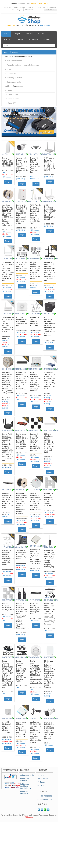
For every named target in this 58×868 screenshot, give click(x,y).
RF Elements (33, 40)
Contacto (47, 40)
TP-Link (41, 34)
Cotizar (36, 184)
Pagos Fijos (41, 7)
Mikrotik (29, 34)
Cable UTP (12, 103)
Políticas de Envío (27, 775)
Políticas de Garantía (25, 780)
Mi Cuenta (29, 10)
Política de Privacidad (24, 793)
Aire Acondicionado (15, 61)
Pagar (19, 10)
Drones (10, 69)
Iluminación (12, 74)
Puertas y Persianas (14, 78)
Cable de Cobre (14, 99)
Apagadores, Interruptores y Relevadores (23, 65)
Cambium (19, 40)
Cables (9, 90)
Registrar (7, 7)
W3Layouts (29, 817)
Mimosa (7, 40)
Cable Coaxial (13, 95)
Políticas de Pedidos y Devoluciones (25, 786)
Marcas (31, 7)
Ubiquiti (17, 34)
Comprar (8, 182)
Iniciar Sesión (19, 7)
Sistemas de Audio (14, 82)
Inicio (6, 34)
